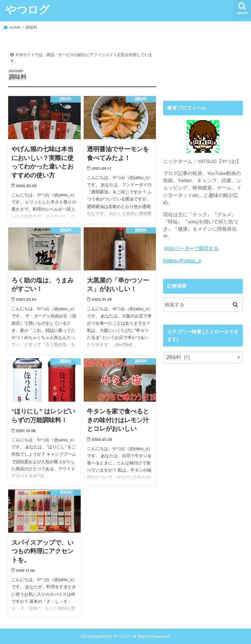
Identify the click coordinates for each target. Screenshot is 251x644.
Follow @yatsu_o (182, 261)
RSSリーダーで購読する (192, 249)
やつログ (27, 9)
